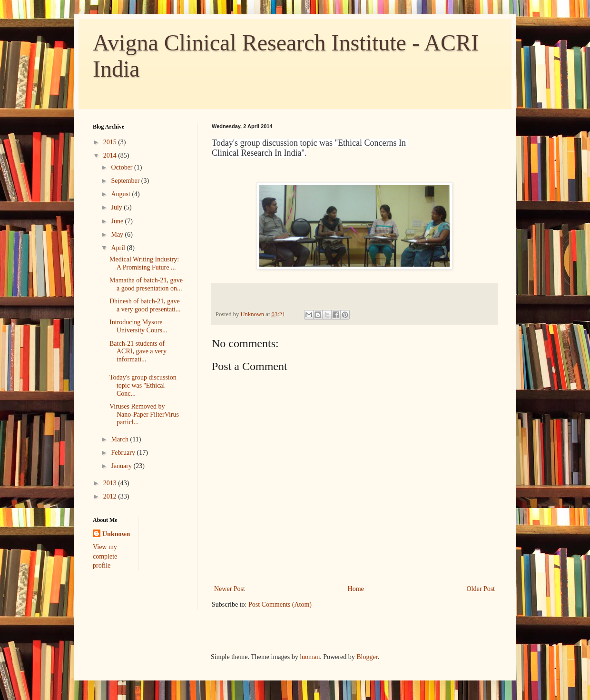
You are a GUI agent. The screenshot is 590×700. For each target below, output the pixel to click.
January (122, 466)
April (119, 248)
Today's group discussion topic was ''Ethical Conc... (143, 385)
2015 (111, 142)
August (121, 194)
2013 (111, 483)
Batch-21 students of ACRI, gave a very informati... (138, 352)
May (118, 235)
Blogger (367, 657)
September (126, 181)
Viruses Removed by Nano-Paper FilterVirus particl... (144, 415)
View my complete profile (105, 556)
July (117, 207)
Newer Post (230, 589)
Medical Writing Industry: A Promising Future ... (144, 263)
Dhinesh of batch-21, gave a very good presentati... (145, 305)
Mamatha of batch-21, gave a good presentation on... (146, 284)
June (118, 221)
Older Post (481, 589)
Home (356, 589)
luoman (310, 657)
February (124, 453)
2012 (111, 496)
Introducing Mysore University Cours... (138, 326)
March (120, 439)
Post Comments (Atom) (280, 605)
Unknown (116, 534)
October (123, 167)
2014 (111, 155)
